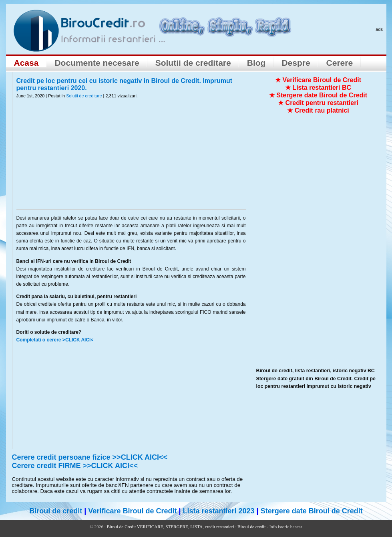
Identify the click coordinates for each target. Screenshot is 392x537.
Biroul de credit (56, 511)
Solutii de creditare (193, 63)
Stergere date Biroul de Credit (312, 511)
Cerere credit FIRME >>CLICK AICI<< (75, 466)
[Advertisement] (131, 159)
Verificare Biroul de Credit (132, 511)
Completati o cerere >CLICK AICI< (55, 340)
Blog (256, 63)
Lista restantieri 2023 (218, 511)
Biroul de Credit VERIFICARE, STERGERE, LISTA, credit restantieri (170, 527)
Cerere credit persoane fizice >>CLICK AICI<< (90, 457)
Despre (296, 63)
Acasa (26, 63)
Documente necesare (97, 63)
